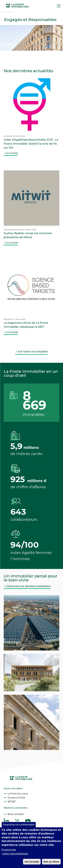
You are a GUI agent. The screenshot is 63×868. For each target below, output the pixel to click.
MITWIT (12, 802)
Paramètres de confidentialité (19, 825)
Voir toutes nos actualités (33, 352)
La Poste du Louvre (18, 794)
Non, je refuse (51, 862)
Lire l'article (12, 153)
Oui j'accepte (32, 862)
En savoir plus (9, 850)
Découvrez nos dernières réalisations (28, 586)
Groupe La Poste (16, 798)
